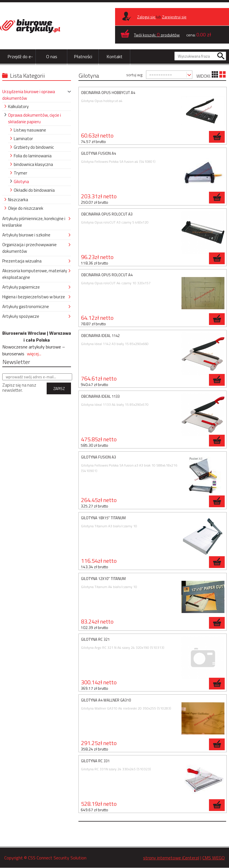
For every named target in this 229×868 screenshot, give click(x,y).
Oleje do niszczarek (26, 208)
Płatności (83, 56)
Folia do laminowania (33, 156)
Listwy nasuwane (30, 130)
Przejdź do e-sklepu (20, 64)
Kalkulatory (18, 106)
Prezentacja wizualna (22, 261)
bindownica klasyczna (33, 164)
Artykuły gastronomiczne (26, 306)
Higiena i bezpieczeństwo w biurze (34, 297)
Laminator (23, 139)
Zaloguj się (147, 17)
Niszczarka (18, 200)
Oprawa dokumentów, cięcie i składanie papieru (34, 118)
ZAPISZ (59, 389)
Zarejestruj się (174, 17)
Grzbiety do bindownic (34, 147)
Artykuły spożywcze (21, 316)
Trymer (20, 173)
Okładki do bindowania (34, 190)
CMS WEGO (214, 858)
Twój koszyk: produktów (157, 35)
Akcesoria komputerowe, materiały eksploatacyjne (35, 274)
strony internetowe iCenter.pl (171, 858)
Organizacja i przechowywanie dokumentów (29, 248)
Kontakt (114, 56)
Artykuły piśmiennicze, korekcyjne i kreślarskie (34, 222)
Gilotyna (21, 182)
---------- (161, 74)
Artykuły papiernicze (21, 287)
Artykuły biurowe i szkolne (26, 235)
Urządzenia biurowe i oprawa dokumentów (29, 95)
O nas (52, 56)
